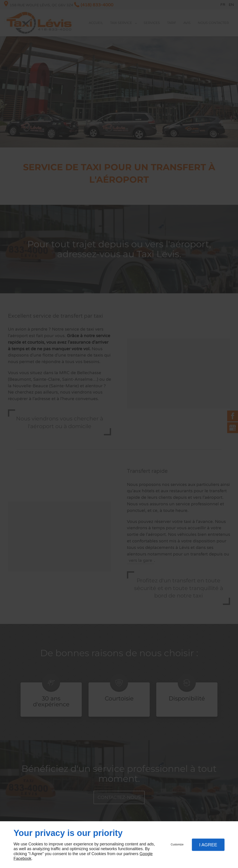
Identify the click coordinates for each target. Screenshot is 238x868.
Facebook (22, 859)
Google (146, 854)
